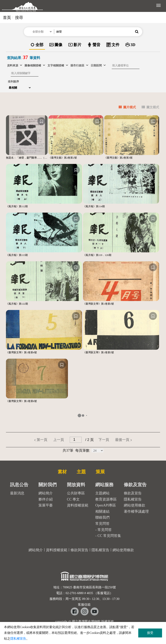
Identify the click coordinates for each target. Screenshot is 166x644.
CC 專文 (73, 499)
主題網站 (102, 493)
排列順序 (13, 82)
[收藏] (41, 121)
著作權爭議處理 (136, 511)
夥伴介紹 (46, 499)
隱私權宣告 (133, 499)
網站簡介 (46, 493)
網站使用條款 (135, 505)
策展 (100, 472)
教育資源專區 (106, 499)
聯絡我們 (102, 517)
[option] (37, 45)
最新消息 (17, 493)
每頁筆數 (82, 450)
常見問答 (105, 530)
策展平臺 (46, 505)
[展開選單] (158, 5)
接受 (150, 633)
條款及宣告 (133, 493)
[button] (137, 32)
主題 (81, 472)
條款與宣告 (79, 550)
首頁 (7, 17)
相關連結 (102, 511)
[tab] (125, 108)
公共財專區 (76, 493)
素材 (62, 472)
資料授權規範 (78, 505)
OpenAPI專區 (106, 505)
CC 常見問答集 (109, 536)
